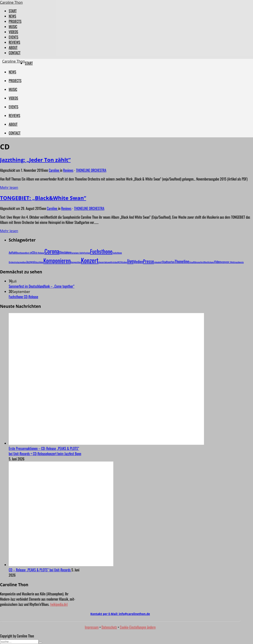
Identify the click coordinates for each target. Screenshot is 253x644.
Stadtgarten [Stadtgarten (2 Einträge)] (168, 262)
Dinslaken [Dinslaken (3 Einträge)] (65, 252)
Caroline (54, 170)
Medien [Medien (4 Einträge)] (138, 262)
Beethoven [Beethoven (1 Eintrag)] (21, 253)
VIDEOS (13, 32)
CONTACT (15, 53)
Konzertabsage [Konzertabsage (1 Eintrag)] (105, 262)
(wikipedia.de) (59, 604)
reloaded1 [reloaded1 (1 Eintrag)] (158, 262)
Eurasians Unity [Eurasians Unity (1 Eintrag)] (77, 253)
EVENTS (14, 37)
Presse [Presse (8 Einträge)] (148, 261)
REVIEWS (14, 42)
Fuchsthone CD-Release (23, 297)
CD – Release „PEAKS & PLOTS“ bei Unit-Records (40, 570)
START (13, 11)
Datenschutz (109, 627)
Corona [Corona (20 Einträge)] (52, 251)
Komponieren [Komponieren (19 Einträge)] (57, 261)
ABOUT (13, 48)
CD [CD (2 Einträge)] (33, 252)
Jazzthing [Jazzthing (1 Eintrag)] (40, 262)
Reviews (68, 170)
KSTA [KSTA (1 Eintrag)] (120, 262)
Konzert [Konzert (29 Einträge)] (90, 260)
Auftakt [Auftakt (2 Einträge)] (13, 252)
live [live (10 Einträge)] (130, 261)
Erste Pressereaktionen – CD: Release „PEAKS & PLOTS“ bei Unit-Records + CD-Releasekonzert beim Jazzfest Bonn (45, 451)
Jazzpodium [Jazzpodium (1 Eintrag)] (22, 262)
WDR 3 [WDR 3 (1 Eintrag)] (228, 262)
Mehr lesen (9, 187)
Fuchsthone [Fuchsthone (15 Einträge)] (101, 251)
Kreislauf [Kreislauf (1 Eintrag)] (114, 262)
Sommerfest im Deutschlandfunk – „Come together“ (42, 286)
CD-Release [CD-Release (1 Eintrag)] (40, 253)
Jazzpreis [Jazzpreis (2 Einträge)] (31, 262)
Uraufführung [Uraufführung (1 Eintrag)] (195, 262)
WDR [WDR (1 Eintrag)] (223, 262)
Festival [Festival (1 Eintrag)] (87, 253)
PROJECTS (15, 21)
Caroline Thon (11, 2)
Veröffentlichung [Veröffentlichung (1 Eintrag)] (207, 262)
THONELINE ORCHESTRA (91, 170)
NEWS (12, 16)
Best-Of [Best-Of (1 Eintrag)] (28, 253)
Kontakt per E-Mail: (120, 614)
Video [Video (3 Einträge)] (217, 262)
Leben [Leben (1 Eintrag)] (125, 262)
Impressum (92, 627)
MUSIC (13, 27)
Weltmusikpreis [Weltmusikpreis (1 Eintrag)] (237, 262)
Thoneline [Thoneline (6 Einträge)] (182, 261)
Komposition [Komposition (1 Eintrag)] (76, 262)
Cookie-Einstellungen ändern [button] (138, 627)
